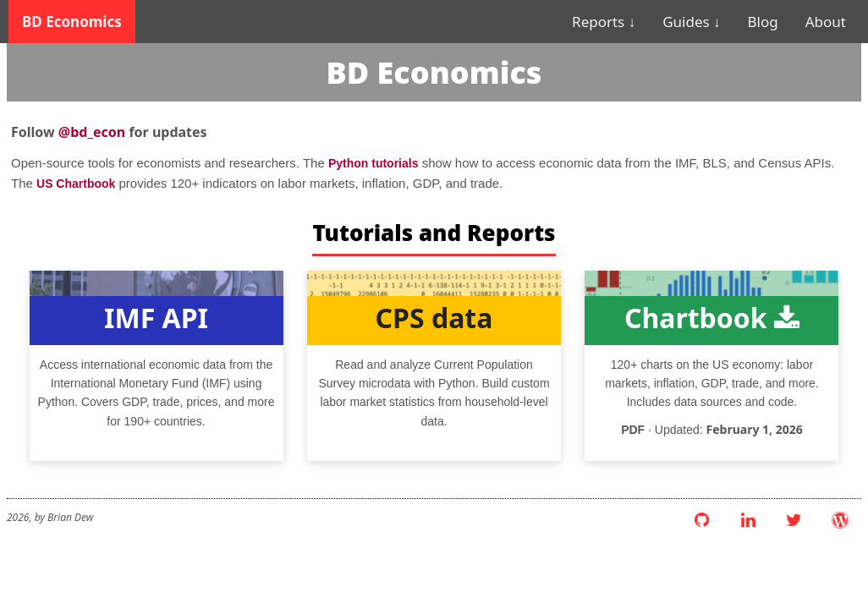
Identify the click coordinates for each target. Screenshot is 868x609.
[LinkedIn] (748, 520)
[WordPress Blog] (840, 520)
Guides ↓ (691, 22)
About (826, 22)
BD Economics (72, 22)
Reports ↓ (604, 22)
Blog (763, 22)
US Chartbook (76, 184)
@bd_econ (92, 132)
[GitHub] (702, 520)
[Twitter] (794, 520)
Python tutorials (374, 163)
